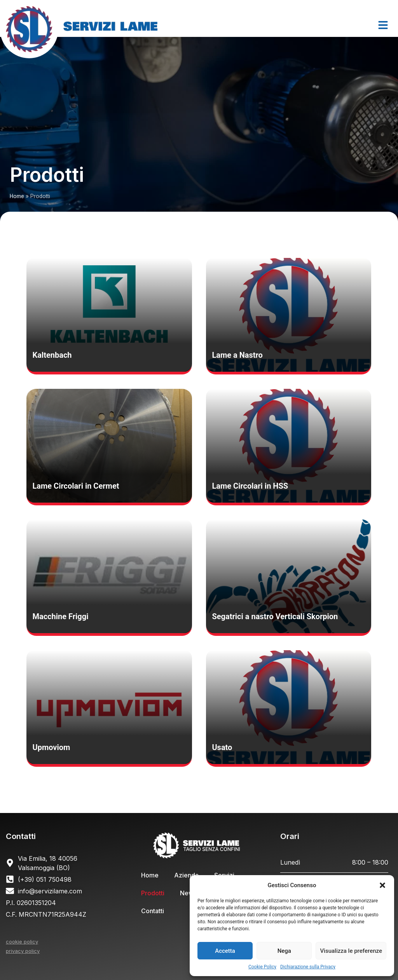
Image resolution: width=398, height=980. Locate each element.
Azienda (186, 875)
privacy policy (23, 951)
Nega (284, 951)
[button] (382, 885)
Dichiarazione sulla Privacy (308, 967)
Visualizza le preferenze (351, 951)
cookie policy (22, 942)
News (188, 893)
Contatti (153, 911)
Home (17, 196)
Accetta (225, 951)
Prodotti (153, 893)
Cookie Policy (262, 967)
